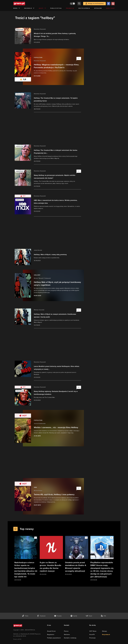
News (17, 8)
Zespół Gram (51, 631)
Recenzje (29, 8)
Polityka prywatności (54, 638)
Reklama (67, 634)
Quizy (42, 8)
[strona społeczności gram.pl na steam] (89, 616)
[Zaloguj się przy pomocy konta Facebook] (109, 4)
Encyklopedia (84, 8)
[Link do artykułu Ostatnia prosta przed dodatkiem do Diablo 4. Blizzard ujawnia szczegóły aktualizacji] (77, 556)
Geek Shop (110, 8)
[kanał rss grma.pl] (103, 616)
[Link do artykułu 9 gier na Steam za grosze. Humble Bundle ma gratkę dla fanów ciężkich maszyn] (51, 556)
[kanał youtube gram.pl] (58, 616)
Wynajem (98, 8)
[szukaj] (79, 4)
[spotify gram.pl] (74, 616)
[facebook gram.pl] (41, 616)
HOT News (93, 631)
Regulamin (51, 634)
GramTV (92, 634)
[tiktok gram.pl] (25, 616)
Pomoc (66, 631)
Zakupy (104, 631)
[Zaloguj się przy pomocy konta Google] (113, 4)
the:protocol (106, 634)
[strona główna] (24, 4)
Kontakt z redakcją (70, 638)
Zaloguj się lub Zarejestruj (96, 4)
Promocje (70, 8)
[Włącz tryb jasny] (72, 4)
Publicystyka (56, 8)
